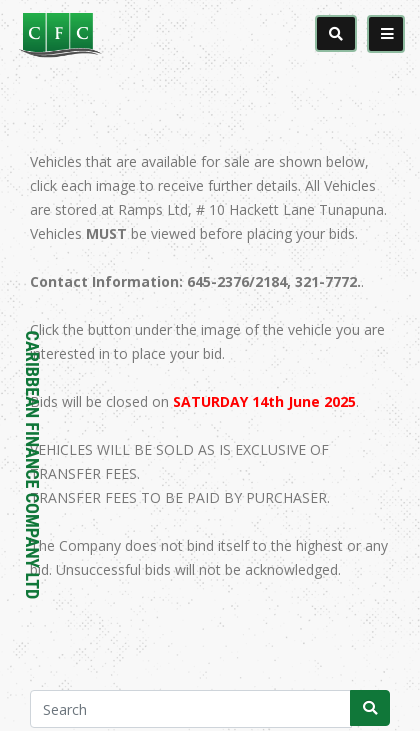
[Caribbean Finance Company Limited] (114, 34)
